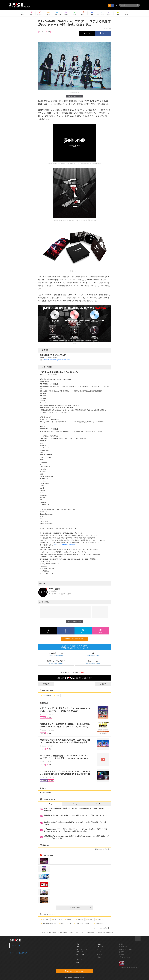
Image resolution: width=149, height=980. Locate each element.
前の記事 (44, 684)
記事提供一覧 (123, 947)
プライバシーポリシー (126, 957)
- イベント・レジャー (82, 949)
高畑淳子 (69, 919)
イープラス (42, 933)
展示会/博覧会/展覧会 (49, 924)
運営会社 (122, 944)
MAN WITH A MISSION (82, 924)
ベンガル (99, 919)
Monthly (99, 804)
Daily (50, 804)
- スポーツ (79, 960)
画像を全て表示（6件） (74, 96)
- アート (78, 957)
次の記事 (105, 684)
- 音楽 (78, 944)
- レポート (100, 952)
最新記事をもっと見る (102, 849)
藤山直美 (45, 919)
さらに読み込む (80, 908)
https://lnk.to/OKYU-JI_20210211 (65, 545)
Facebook (16, 945)
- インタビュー (101, 949)
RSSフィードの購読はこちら (76, 639)
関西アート (99, 924)
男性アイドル (57, 919)
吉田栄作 (79, 919)
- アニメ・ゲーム (81, 955)
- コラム (100, 955)
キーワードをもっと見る (101, 928)
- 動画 (99, 944)
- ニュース (100, 947)
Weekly (74, 804)
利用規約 (122, 955)
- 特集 (99, 957)
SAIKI (56, 695)
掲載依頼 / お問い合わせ (126, 949)
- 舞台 (78, 947)
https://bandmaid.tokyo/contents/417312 (57, 360)
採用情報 (122, 952)
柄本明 (89, 919)
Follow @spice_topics (56, 656)
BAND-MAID (46, 695)
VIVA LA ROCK (65, 924)
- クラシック (80, 952)
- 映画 (78, 962)
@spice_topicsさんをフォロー (19, 953)
